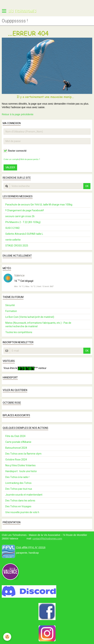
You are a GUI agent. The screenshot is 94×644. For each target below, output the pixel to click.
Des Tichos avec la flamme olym (23, 454)
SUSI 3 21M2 (12, 228)
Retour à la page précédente (18, 114)
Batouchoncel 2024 (16, 448)
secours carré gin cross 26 (20, 216)
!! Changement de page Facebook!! (25, 210)
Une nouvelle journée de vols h (22, 512)
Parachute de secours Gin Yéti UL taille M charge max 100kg (39, 205)
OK (87, 186)
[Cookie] (7, 637)
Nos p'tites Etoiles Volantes (20, 465)
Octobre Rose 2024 (16, 460)
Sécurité (10, 305)
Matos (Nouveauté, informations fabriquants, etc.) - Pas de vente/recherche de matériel (38, 325)
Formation (11, 311)
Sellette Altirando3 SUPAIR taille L (24, 234)
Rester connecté (15, 151)
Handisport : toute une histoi (21, 471)
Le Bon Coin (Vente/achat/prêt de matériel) (30, 317)
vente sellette (13, 240)
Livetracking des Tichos (18, 483)
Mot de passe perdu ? (30, 159)
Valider (10, 167)
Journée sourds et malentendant (24, 495)
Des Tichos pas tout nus (19, 489)
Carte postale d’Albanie (18, 442)
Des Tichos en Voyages (18, 506)
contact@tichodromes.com (47, 539)
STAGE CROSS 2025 (17, 246)
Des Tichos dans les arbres (20, 501)
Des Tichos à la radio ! (17, 477)
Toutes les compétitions (19, 332)
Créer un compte (11, 159)
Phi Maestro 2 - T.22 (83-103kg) (23, 222)
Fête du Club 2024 (15, 436)
